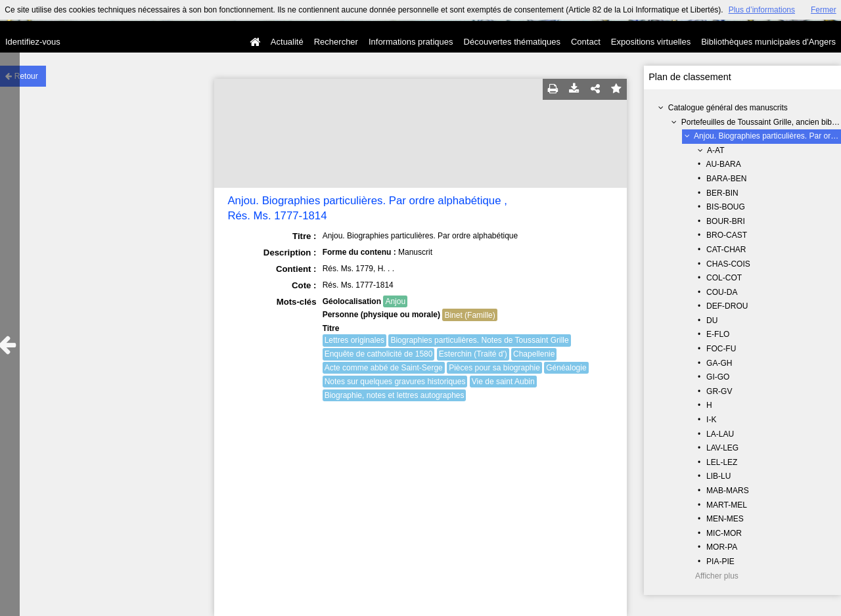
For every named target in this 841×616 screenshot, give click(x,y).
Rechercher (336, 42)
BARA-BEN (726, 179)
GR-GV (719, 391)
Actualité (287, 42)
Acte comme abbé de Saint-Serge (384, 368)
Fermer (824, 10)
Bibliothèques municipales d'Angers (768, 42)
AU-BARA (723, 164)
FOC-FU (721, 349)
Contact (586, 42)
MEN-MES (725, 519)
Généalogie (566, 368)
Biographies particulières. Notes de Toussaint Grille (479, 340)
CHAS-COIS (728, 264)
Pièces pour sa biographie (494, 368)
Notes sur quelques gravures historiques (395, 382)
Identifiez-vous (33, 42)
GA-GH (719, 363)
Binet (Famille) (469, 315)
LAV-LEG (722, 448)
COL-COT (724, 278)
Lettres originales (354, 340)
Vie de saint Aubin (503, 382)
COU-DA (722, 292)
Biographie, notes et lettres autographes (395, 395)
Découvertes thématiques (512, 42)
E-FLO (718, 334)
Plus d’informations (762, 10)
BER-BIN (722, 193)
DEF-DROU (727, 306)
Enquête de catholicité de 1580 (379, 354)
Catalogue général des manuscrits (728, 108)
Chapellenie (534, 354)
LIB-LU (718, 476)
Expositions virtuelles (651, 42)
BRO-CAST (727, 235)
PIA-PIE (720, 561)
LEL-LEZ (722, 462)
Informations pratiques (411, 42)
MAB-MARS (728, 491)
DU (712, 320)
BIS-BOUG (726, 207)
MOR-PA (722, 547)
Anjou (395, 301)
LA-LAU (720, 434)
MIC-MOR (724, 533)
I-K (711, 420)
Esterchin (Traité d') (473, 354)
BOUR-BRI (726, 221)
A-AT (716, 150)
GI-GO (718, 377)
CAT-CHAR (726, 250)
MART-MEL (727, 505)
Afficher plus (717, 576)
